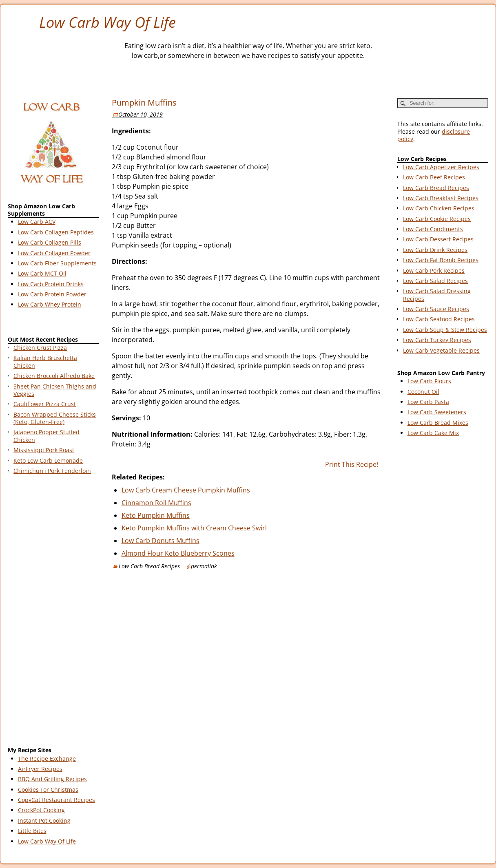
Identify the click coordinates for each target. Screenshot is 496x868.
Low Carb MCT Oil (42, 273)
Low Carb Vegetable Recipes (441, 350)
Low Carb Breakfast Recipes (441, 198)
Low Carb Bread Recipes (149, 566)
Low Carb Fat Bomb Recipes (441, 260)
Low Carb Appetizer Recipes (441, 167)
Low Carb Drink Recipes (435, 250)
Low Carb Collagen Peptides (56, 232)
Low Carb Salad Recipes (435, 281)
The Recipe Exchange (47, 759)
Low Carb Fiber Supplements (57, 263)
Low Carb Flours (429, 381)
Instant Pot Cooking (44, 821)
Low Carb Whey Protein (50, 304)
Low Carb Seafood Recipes (439, 319)
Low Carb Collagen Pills (50, 242)
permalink (204, 566)
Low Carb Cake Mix (433, 433)
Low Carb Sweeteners (437, 412)
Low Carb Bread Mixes (438, 423)
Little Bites (32, 831)
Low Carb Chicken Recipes (439, 208)
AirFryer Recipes (40, 769)
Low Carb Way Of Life (107, 22)
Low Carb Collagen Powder (54, 253)
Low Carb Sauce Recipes (436, 309)
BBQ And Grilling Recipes (52, 779)
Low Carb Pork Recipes (434, 271)
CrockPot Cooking (41, 810)
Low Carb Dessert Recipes (438, 239)
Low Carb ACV (37, 222)
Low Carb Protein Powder (52, 294)
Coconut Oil (423, 392)
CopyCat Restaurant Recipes (56, 800)
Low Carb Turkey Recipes (437, 340)
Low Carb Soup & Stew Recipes (445, 330)
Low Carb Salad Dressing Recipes (437, 295)
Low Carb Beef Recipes (434, 177)
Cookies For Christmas (48, 790)
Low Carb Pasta (428, 402)
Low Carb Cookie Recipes (437, 219)
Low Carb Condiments (433, 229)
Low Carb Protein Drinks (51, 284)
